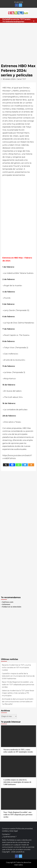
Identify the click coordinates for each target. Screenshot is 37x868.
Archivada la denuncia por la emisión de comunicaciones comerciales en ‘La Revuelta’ (18, 701)
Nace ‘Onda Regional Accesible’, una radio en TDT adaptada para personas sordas (18, 684)
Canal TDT (21, 79)
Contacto (6, 834)
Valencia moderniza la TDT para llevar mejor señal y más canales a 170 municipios (18, 693)
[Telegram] (25, 465)
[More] (31, 465)
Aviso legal (14, 831)
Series (14, 22)
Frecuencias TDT (16, 19)
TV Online (7, 22)
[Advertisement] (18, 42)
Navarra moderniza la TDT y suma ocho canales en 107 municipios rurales (16, 667)
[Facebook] (12, 465)
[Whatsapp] (19, 465)
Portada (6, 19)
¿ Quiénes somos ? (9, 837)
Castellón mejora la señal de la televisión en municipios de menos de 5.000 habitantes (18, 676)
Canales (27, 19)
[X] (6, 465)
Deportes (20, 22)
